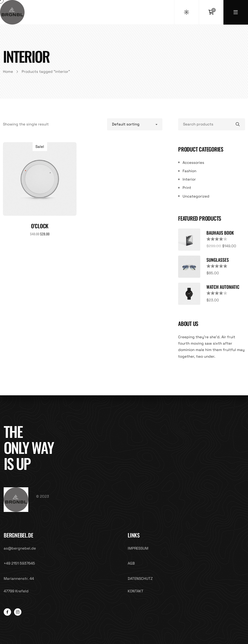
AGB (131, 563)
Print (187, 188)
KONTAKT (136, 591)
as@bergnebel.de (20, 548)
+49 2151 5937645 (19, 563)
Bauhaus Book (220, 233)
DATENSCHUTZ (140, 578)
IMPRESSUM (138, 548)
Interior (189, 179)
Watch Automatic (223, 287)
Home (8, 71)
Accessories (193, 162)
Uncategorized (196, 196)
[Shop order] (135, 124)
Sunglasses (218, 260)
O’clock (40, 226)
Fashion (189, 171)
